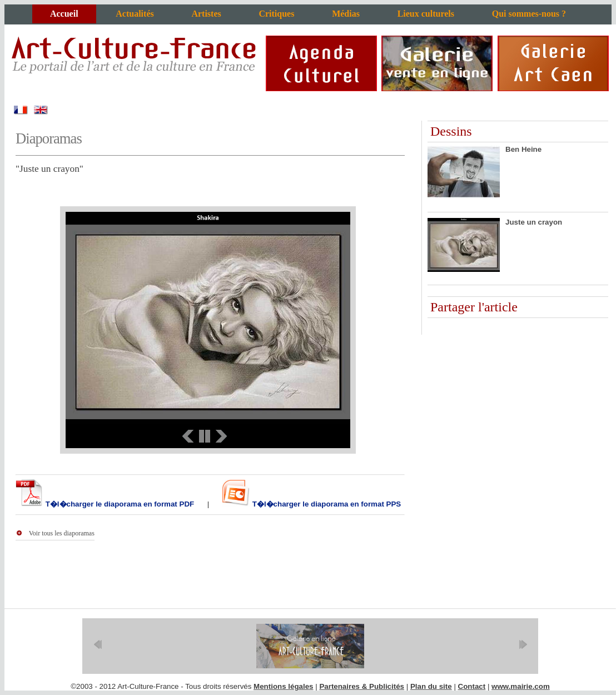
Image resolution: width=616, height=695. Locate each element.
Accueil (64, 14)
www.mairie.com (521, 686)
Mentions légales (283, 686)
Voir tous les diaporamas (62, 533)
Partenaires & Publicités (362, 686)
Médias (346, 14)
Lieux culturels (426, 14)
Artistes (206, 14)
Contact (472, 686)
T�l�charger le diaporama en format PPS (326, 504)
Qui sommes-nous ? (529, 14)
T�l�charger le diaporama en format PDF (119, 504)
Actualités (135, 14)
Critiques (276, 14)
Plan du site (431, 686)
